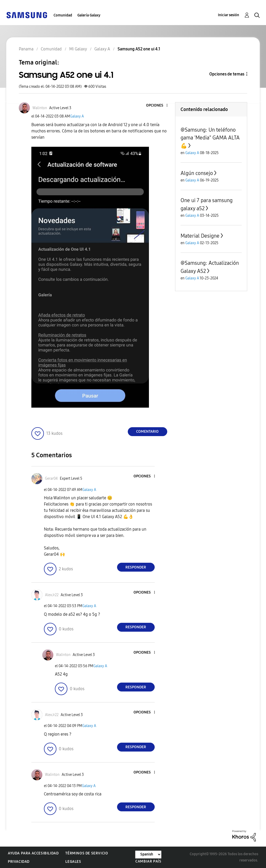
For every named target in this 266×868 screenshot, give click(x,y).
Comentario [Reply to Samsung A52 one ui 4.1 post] (147, 432)
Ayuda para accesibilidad (33, 853)
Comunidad (63, 15)
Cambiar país (148, 861)
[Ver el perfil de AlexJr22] (52, 595)
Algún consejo (197, 173)
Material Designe (200, 236)
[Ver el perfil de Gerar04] (51, 479)
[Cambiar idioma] (148, 855)
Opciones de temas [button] (227, 74)
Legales (73, 862)
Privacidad (19, 862)
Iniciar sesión (229, 15)
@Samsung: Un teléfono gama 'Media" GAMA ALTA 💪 (210, 138)
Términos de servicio (87, 853)
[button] (158, 106)
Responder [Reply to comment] (136, 567)
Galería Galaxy (89, 15)
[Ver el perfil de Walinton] (40, 108)
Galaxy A (77, 116)
